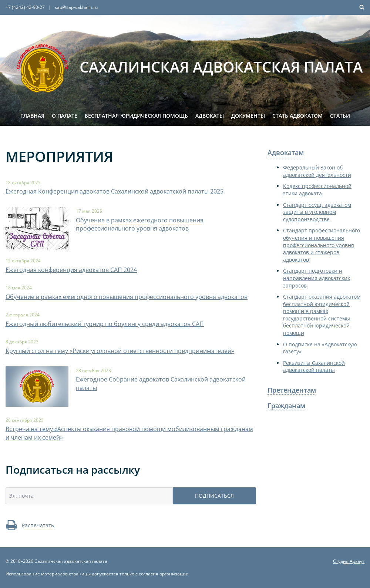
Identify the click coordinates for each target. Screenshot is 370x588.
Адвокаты (210, 116)
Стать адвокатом (297, 116)
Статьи (340, 116)
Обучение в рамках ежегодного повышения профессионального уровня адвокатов (140, 224)
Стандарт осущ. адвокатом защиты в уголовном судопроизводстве (317, 212)
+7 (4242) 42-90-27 (25, 7)
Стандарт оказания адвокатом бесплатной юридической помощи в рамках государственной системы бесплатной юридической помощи (322, 315)
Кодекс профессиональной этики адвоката (317, 190)
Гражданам (286, 406)
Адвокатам (286, 152)
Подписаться (214, 496)
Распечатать (30, 525)
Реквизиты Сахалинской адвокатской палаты (314, 367)
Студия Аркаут (349, 561)
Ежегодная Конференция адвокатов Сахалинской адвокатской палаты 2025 (115, 191)
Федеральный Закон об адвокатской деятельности (317, 171)
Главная (32, 116)
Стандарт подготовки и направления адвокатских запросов (317, 278)
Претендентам (292, 390)
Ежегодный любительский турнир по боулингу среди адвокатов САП (105, 324)
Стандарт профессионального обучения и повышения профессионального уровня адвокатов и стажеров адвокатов (322, 245)
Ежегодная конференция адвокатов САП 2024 (71, 270)
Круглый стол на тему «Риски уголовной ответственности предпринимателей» (120, 351)
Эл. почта (21, 496)
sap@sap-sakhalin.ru (76, 7)
